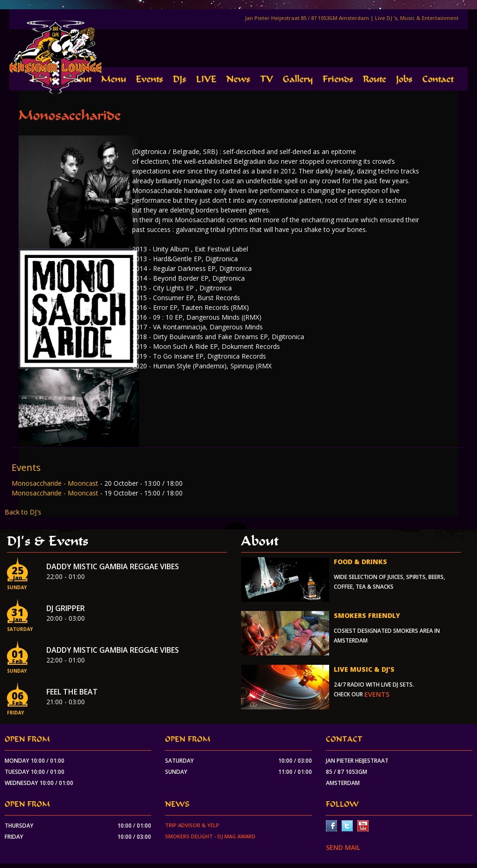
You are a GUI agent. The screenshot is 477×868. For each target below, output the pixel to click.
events (377, 694)
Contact (438, 79)
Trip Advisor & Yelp (192, 825)
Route (375, 79)
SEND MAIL (343, 847)
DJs (180, 79)
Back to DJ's (23, 512)
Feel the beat (72, 692)
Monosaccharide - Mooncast (56, 483)
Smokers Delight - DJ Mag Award (210, 836)
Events (149, 79)
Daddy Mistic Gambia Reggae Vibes (113, 566)
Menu (114, 79)
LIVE (206, 79)
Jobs (404, 79)
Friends (338, 79)
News (238, 79)
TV (267, 79)
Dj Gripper (66, 608)
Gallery (298, 79)
